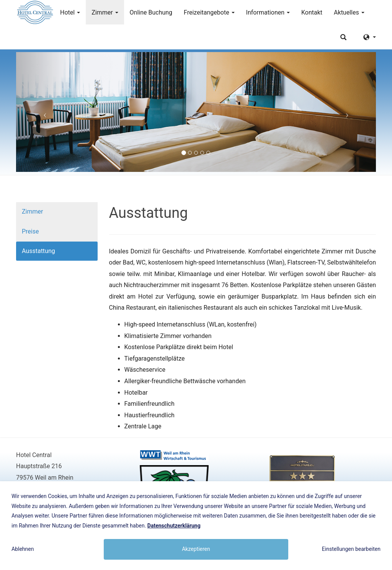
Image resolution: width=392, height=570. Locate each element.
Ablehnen (23, 549)
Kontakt (312, 12)
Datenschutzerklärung (174, 526)
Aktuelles (349, 12)
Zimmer (105, 12)
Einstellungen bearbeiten (351, 549)
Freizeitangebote (209, 12)
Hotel (70, 12)
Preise (30, 231)
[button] (43, 112)
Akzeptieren (196, 549)
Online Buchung (151, 12)
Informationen (268, 12)
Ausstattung (38, 251)
